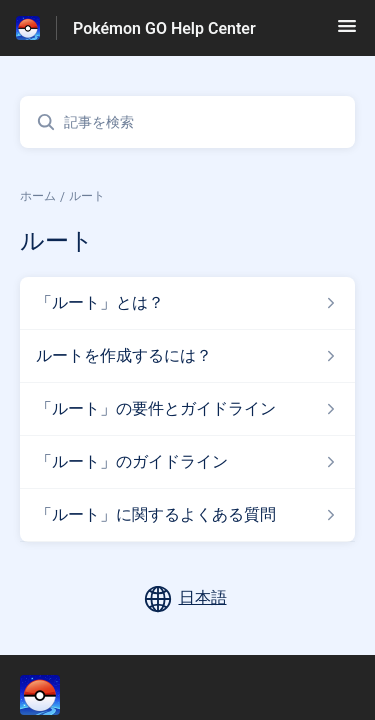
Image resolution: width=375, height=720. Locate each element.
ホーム (38, 196)
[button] (347, 32)
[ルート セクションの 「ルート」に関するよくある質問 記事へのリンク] (187, 515)
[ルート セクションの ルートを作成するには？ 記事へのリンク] (187, 356)
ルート (87, 196)
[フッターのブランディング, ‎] (60, 695)
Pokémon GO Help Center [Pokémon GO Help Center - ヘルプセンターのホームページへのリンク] (164, 28)
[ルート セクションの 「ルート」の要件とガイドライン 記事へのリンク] (187, 409)
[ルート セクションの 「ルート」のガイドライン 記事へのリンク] (187, 462)
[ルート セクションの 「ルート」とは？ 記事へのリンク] (187, 303)
